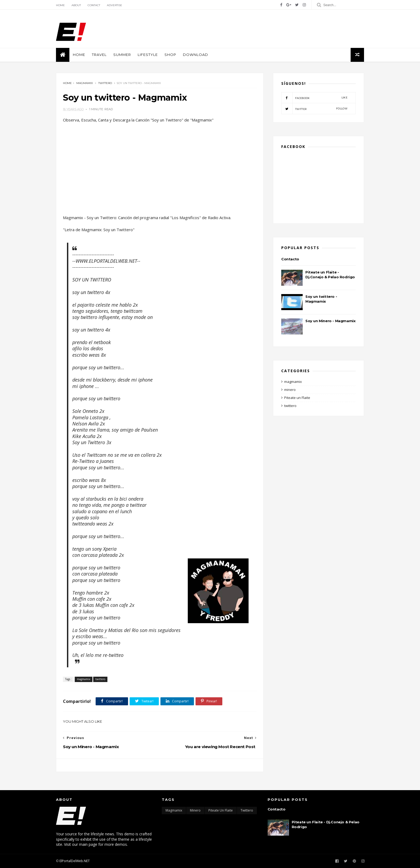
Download (196, 55)
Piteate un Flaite (297, 398)
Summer (122, 55)
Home (60, 5)
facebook (314, 98)
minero (290, 390)
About (76, 5)
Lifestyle (148, 55)
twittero (105, 83)
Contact (94, 5)
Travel (99, 55)
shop (170, 55)
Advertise (115, 5)
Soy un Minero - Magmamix (330, 321)
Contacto (290, 259)
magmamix (85, 83)
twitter (314, 109)
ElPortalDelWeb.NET (75, 861)
